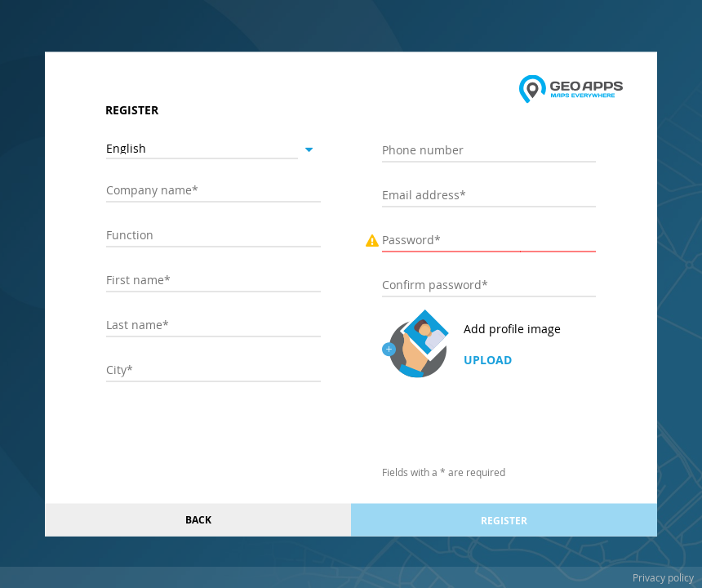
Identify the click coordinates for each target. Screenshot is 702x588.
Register (504, 520)
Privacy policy (663, 577)
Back (198, 520)
